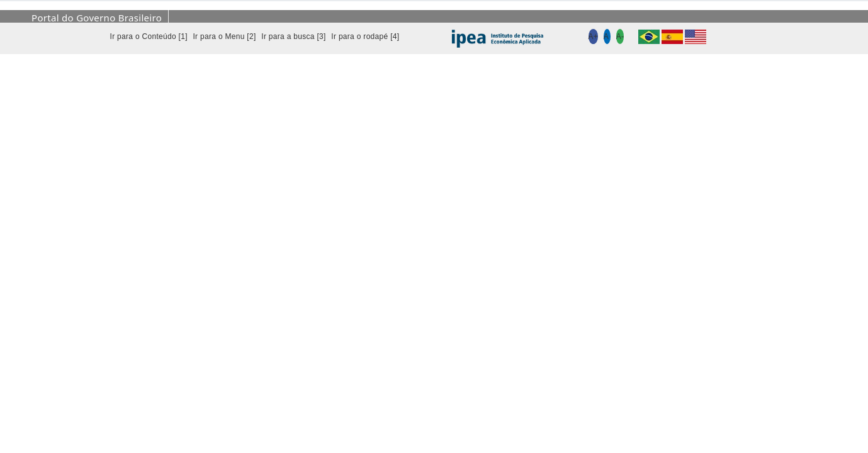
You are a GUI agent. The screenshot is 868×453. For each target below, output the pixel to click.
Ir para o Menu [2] (224, 36)
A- (620, 36)
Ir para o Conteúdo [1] (149, 36)
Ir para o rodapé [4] (365, 36)
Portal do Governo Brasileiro (97, 18)
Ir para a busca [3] (293, 36)
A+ (594, 36)
